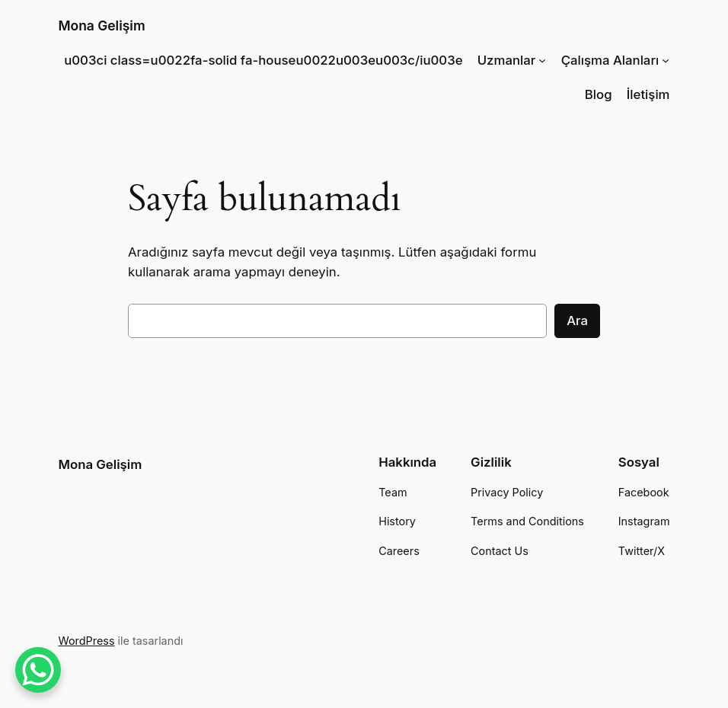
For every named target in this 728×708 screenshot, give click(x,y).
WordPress (86, 641)
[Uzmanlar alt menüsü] (542, 60)
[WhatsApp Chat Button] (38, 670)
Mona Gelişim (101, 26)
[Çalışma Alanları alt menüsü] (666, 60)
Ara (577, 321)
